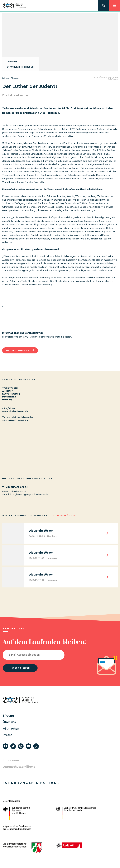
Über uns (9, 722)
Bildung (8, 716)
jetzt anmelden (20, 668)
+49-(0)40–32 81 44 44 (15, 420)
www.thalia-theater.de (15, 411)
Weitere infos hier (18, 350)
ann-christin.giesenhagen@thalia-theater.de (25, 495)
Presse (8, 735)
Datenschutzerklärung (19, 767)
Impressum (11, 760)
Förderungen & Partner (31, 783)
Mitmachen (11, 729)
